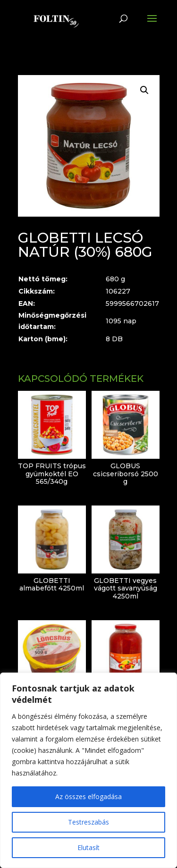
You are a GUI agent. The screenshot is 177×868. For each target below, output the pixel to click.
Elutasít (88, 847)
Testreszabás (88, 822)
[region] (88, 770)
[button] (144, 90)
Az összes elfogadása (88, 796)
